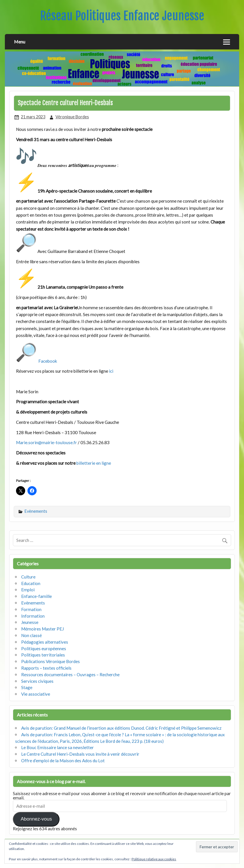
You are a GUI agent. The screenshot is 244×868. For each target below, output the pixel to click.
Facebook (48, 361)
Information (33, 616)
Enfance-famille (36, 596)
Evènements (36, 511)
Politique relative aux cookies (154, 859)
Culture (28, 577)
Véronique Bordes (72, 117)
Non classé (31, 635)
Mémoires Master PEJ (42, 629)
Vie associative (36, 694)
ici (112, 371)
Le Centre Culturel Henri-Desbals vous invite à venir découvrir (80, 754)
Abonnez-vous (36, 819)
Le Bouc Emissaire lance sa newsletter (57, 747)
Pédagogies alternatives (45, 642)
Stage (27, 687)
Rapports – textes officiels (46, 668)
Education (31, 583)
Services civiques (37, 681)
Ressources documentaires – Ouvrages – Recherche (70, 675)
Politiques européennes (44, 648)
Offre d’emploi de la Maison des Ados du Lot (63, 761)
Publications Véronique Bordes (50, 661)
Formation (31, 609)
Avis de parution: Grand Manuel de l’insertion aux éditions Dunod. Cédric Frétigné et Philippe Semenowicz (121, 728)
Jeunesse (30, 622)
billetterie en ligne (94, 463)
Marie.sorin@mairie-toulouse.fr (46, 442)
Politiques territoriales (43, 655)
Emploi (28, 590)
